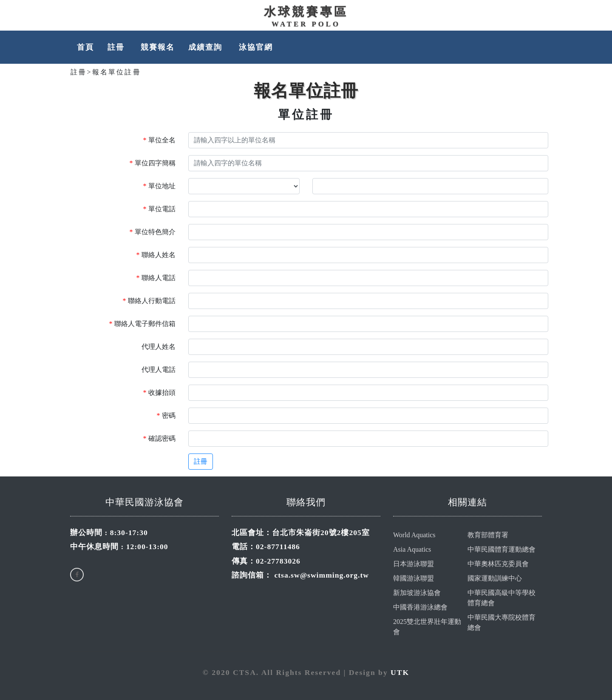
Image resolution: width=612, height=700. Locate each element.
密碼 (166, 415)
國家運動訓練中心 (495, 578)
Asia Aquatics (412, 549)
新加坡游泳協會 (417, 593)
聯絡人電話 (156, 278)
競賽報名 (158, 47)
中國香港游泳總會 (420, 607)
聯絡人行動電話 (149, 301)
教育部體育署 (488, 535)
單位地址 (159, 186)
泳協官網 (256, 47)
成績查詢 (207, 47)
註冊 (117, 47)
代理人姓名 (159, 347)
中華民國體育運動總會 (501, 549)
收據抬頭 (159, 393)
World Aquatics (414, 535)
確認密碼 (159, 438)
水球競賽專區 (306, 12)
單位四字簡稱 (153, 163)
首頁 (85, 47)
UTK (400, 672)
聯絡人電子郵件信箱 (142, 324)
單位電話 (159, 209)
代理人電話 (159, 370)
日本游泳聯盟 (414, 564)
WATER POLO (306, 24)
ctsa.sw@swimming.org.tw (322, 575)
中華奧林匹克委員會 (498, 564)
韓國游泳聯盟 (414, 578)
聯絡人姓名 (156, 255)
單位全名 (159, 140)
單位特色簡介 (153, 232)
